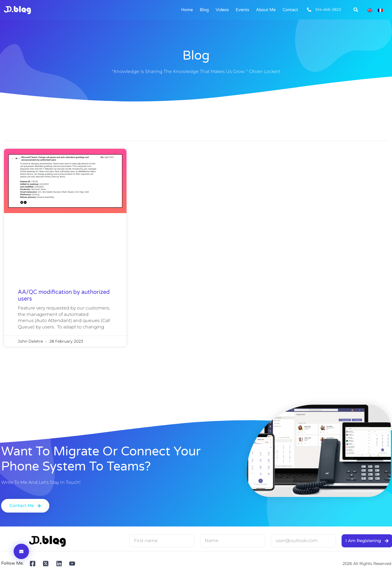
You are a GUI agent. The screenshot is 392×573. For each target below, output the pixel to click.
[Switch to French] (380, 10)
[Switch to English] (370, 10)
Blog (204, 10)
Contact (290, 10)
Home (187, 10)
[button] (356, 10)
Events (242, 10)
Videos (222, 10)
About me (266, 10)
